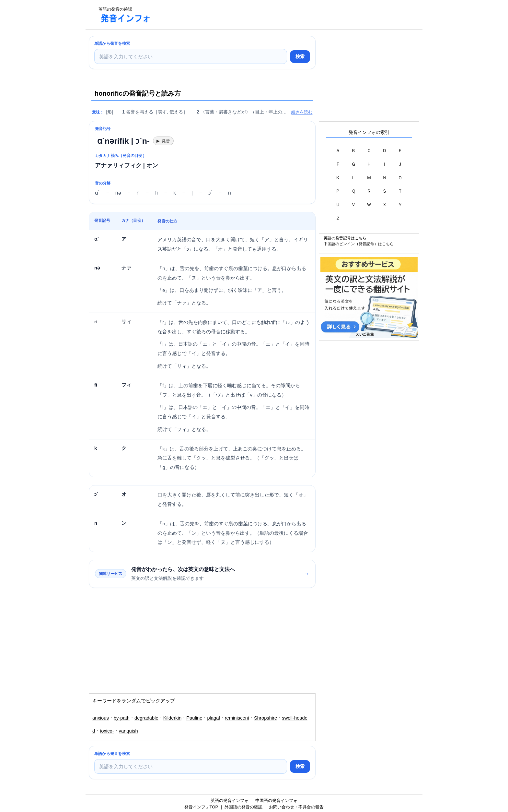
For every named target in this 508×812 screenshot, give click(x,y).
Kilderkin (173, 718)
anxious (101, 718)
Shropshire (266, 718)
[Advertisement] (275, 15)
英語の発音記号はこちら (345, 238)
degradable (146, 718)
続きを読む (302, 112)
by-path (122, 718)
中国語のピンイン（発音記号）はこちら (359, 244)
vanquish (128, 731)
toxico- (107, 731)
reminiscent (237, 718)
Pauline (194, 718)
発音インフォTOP (201, 807)
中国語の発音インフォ (276, 800)
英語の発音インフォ (230, 800)
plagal (213, 718)
